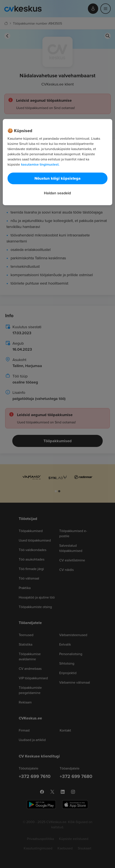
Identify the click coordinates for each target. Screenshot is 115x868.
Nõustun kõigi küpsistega (57, 178)
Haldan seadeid (57, 193)
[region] (57, 162)
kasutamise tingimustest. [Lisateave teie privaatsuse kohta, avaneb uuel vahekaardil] (40, 164)
